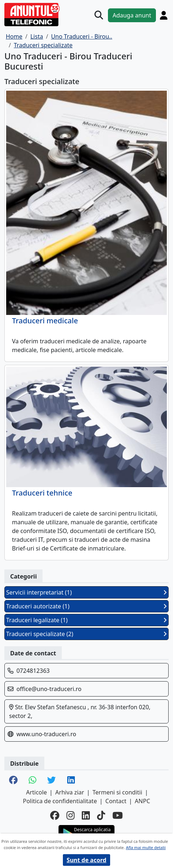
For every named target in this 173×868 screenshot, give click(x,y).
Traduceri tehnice (42, 493)
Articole (37, 792)
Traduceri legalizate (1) (86, 620)
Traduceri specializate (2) (86, 634)
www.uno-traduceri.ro (46, 734)
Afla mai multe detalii (146, 847)
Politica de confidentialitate (60, 801)
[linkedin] (86, 815)
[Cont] (164, 15)
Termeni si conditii (118, 792)
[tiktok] (101, 815)
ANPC (142, 801)
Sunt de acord (86, 860)
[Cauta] (99, 15)
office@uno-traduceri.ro (49, 689)
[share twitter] (52, 781)
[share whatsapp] (33, 781)
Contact (116, 801)
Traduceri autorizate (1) (86, 606)
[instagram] (71, 815)
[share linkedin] (71, 781)
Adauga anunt (132, 15)
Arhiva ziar (70, 792)
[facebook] (55, 815)
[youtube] (118, 815)
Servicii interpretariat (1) (86, 592)
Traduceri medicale (45, 321)
